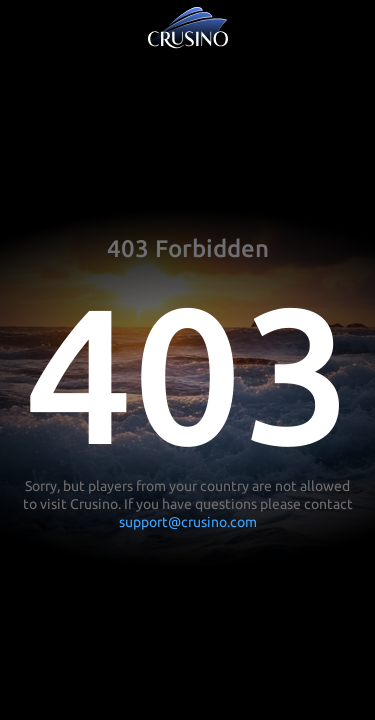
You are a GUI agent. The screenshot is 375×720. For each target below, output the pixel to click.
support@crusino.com (188, 522)
